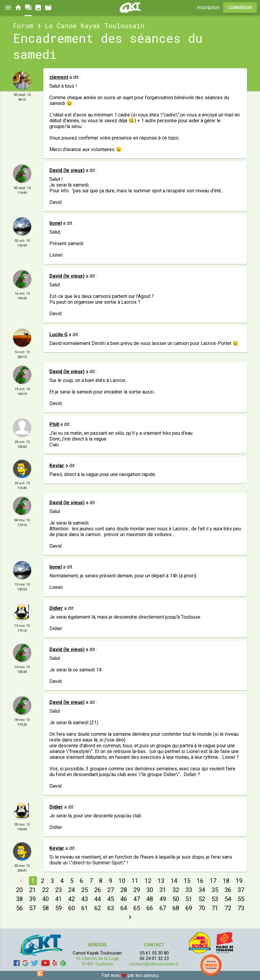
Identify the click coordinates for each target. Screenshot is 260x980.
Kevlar (57, 466)
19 (239, 881)
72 (228, 908)
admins (151, 976)
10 (122, 881)
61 (85, 908)
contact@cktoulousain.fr (154, 964)
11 (135, 881)
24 (72, 890)
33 (189, 890)
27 (111, 890)
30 (150, 890)
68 (176, 908)
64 (124, 908)
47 (137, 899)
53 (215, 899)
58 (45, 908)
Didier (56, 608)
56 (19, 908)
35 (215, 890)
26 (98, 890)
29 (137, 890)
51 (189, 899)
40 (45, 899)
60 (72, 908)
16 (200, 881)
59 (58, 908)
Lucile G (58, 335)
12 (148, 881)
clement (59, 77)
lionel (56, 223)
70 (202, 908)
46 (124, 899)
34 (202, 890)
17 (213, 881)
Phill (54, 424)
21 (32, 890)
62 (98, 908)
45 (111, 899)
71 (215, 908)
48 (150, 899)
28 (124, 890)
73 (241, 908)
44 (98, 899)
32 (176, 890)
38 (19, 899)
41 (58, 899)
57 (32, 908)
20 (19, 890)
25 (85, 890)
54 (228, 899)
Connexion (240, 8)
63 (111, 908)
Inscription (208, 7)
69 (189, 908)
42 (72, 899)
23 (58, 890)
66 (150, 908)
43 (85, 899)
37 (241, 890)
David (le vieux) (67, 170)
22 (45, 890)
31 (163, 890)
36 (228, 890)
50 (176, 899)
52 (202, 899)
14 (174, 881)
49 (163, 899)
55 (241, 899)
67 (163, 908)
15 (187, 881)
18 (226, 881)
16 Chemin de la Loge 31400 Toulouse (97, 961)
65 (137, 908)
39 (32, 899)
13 (161, 881)
